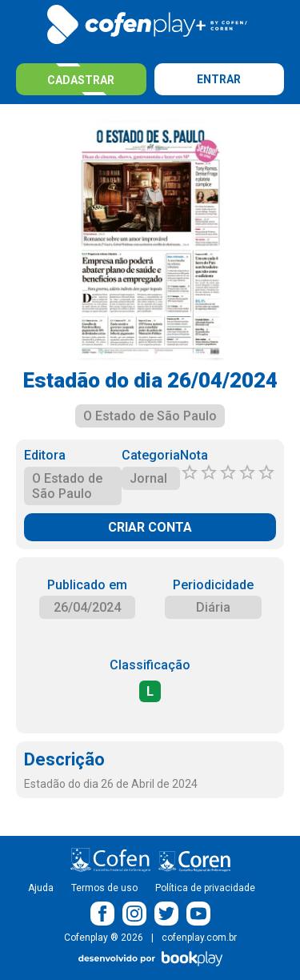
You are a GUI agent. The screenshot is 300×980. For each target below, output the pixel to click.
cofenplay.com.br (199, 938)
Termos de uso (104, 888)
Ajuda (41, 888)
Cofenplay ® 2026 (104, 938)
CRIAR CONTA (150, 527)
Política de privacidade (205, 888)
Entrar (219, 79)
